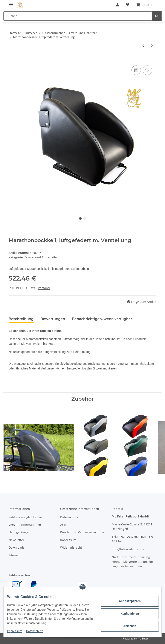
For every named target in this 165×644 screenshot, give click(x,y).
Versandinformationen (25, 525)
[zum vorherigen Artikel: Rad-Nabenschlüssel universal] (143, 46)
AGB (63, 525)
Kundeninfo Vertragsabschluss (82, 532)
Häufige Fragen (19, 532)
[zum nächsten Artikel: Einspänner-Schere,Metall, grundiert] (152, 46)
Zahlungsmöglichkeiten (25, 517)
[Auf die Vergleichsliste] (136, 70)
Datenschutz (69, 517)
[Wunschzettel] (128, 5)
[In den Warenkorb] (12, 60)
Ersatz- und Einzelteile (41, 257)
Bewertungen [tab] (53, 319)
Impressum (68, 540)
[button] (118, 5)
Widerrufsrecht (71, 547)
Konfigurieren (126, 613)
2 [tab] (85, 218)
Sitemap (15, 555)
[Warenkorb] (145, 5)
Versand (44, 288)
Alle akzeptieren (126, 601)
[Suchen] (78, 16)
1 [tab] (80, 218)
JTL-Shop (143, 639)
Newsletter (16, 540)
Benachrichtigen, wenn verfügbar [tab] (102, 319)
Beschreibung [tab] (21, 319)
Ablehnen (126, 626)
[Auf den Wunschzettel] (147, 70)
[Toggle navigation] (11, 3)
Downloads (17, 547)
